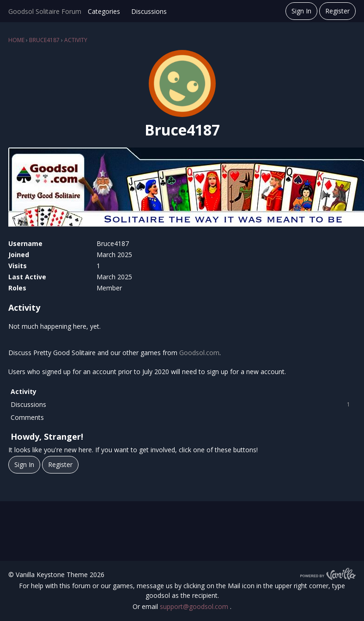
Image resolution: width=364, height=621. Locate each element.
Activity (24, 391)
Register (337, 11)
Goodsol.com (199, 353)
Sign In (301, 11)
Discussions (149, 11)
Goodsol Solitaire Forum (45, 11)
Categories (104, 11)
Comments (27, 417)
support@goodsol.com (195, 606)
